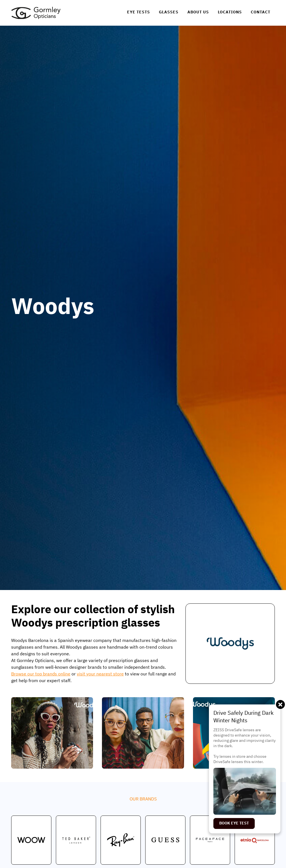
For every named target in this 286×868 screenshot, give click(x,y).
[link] (36, 13)
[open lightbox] (52, 733)
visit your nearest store (100, 674)
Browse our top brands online (41, 674)
